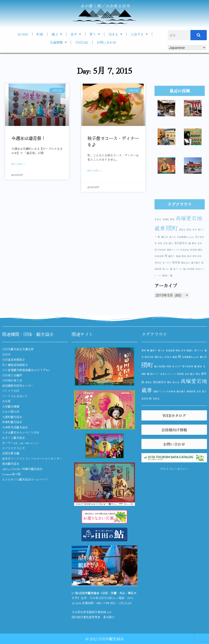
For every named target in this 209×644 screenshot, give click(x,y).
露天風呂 (196, 263)
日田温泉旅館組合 (13, 359)
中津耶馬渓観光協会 (15, 427)
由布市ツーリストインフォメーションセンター (32, 458)
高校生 (158, 263)
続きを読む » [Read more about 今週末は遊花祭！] (18, 164)
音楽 (166, 243)
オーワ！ (20, 443)
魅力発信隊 (189, 269)
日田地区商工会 (12, 380)
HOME (23, 34)
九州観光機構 (11, 406)
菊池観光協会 (11, 464)
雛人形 (165, 237)
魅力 (171, 243)
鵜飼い (166, 275)
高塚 (160, 243)
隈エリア (155, 374)
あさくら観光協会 (13, 438)
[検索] (199, 35)
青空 (195, 230)
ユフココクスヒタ (13, 448)
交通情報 (58, 42)
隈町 (172, 228)
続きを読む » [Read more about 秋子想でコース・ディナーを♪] (95, 170)
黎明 (172, 219)
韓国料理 (191, 391)
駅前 (189, 230)
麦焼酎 (166, 219)
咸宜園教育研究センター (18, 386)
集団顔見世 (181, 243)
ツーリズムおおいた (15, 396)
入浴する (139, 34)
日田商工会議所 (12, 375)
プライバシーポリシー (174, 469)
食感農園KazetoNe (186, 237)
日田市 (6, 354)
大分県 (6, 401)
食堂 (200, 243)
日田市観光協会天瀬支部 (18, 349)
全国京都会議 (11, 453)
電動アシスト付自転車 (178, 250)
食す (76, 34)
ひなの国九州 (11, 412)
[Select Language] (187, 48)
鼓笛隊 (194, 250)
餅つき (166, 269)
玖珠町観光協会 (12, 422)
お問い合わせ (106, 42)
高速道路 (159, 256)
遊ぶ (57, 34)
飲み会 (173, 237)
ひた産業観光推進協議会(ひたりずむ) (26, 370)
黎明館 (176, 262)
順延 (184, 256)
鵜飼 (178, 256)
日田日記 (82, 42)
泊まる (115, 34)
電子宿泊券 (160, 250)
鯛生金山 (186, 263)
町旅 (40, 34)
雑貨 (194, 243)
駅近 (189, 256)
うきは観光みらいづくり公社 (21, 432)
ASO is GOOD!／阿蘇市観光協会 (22, 469)
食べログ (167, 263)
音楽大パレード (168, 374)
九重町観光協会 (12, 417)
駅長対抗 (197, 256)
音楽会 (158, 219)
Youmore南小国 (11, 474)
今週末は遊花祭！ (28, 138)
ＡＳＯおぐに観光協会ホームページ (25, 479)
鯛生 (200, 250)
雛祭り (172, 256)
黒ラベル (178, 269)
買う (95, 34)
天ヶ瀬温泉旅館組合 (15, 365)
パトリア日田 (11, 391)
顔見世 (182, 230)
